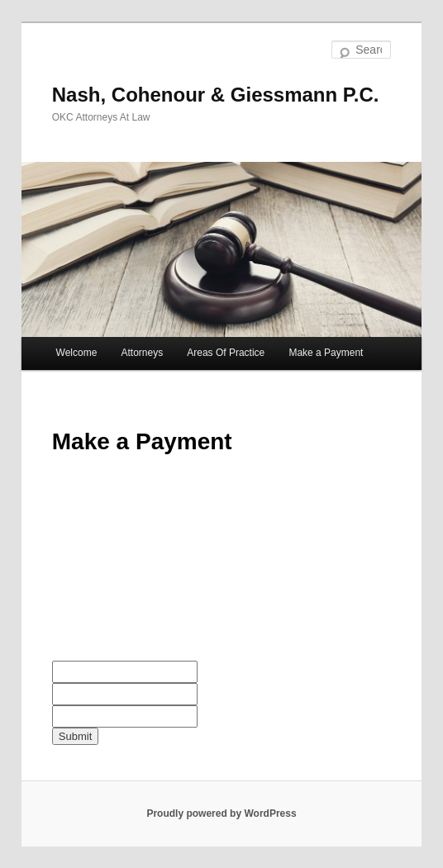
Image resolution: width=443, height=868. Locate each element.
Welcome (77, 353)
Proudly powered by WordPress (221, 813)
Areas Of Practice (226, 353)
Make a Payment (326, 353)
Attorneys (142, 353)
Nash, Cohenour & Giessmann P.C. (216, 95)
